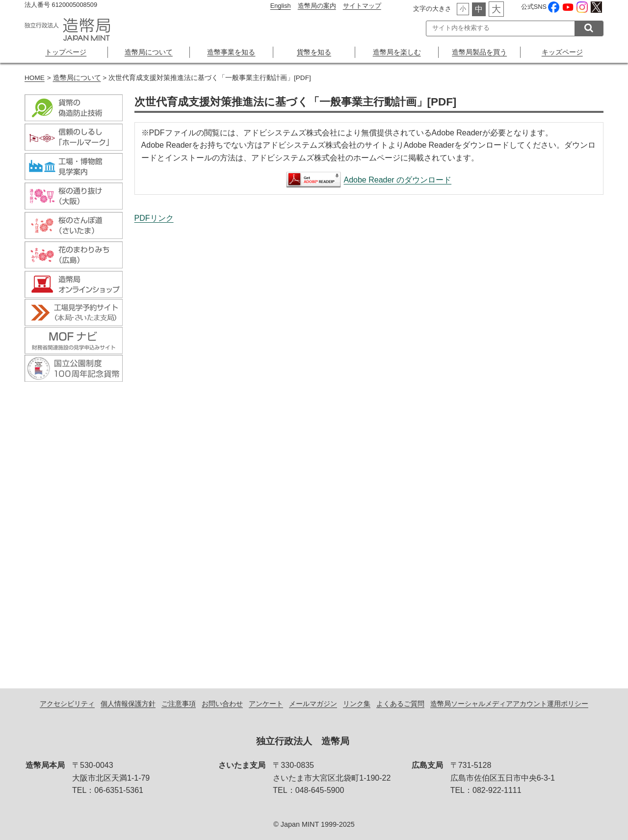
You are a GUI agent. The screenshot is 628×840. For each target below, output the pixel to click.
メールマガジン (313, 704)
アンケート (266, 704)
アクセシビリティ (67, 704)
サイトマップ (362, 6)
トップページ (66, 52)
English (281, 6)
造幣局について (149, 52)
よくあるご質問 (400, 704)
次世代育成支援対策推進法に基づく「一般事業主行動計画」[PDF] (369, 446)
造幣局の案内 (317, 6)
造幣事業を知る (231, 52)
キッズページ (562, 52)
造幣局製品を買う (479, 52)
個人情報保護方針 (128, 704)
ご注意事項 (179, 704)
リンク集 (357, 704)
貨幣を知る (314, 52)
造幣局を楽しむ (397, 52)
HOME (35, 78)
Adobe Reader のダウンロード (397, 180)
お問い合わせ (222, 704)
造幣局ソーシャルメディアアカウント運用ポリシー (509, 704)
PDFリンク (154, 218)
